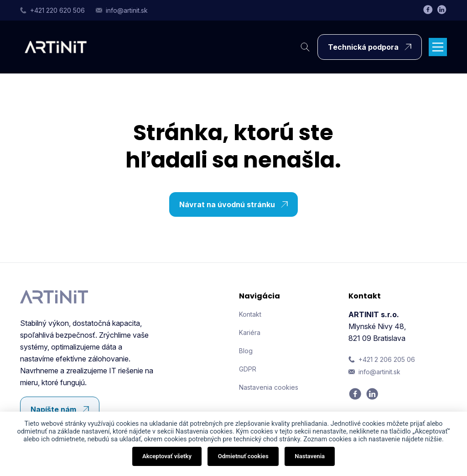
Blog (246, 351)
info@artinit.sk (122, 10)
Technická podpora (372, 47)
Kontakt (250, 314)
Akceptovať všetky (167, 456)
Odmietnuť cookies (243, 456)
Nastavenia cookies (269, 387)
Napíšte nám (62, 409)
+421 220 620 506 (52, 10)
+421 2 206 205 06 (382, 359)
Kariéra (250, 332)
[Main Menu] (438, 47)
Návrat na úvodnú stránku (236, 204)
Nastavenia (310, 456)
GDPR (248, 369)
